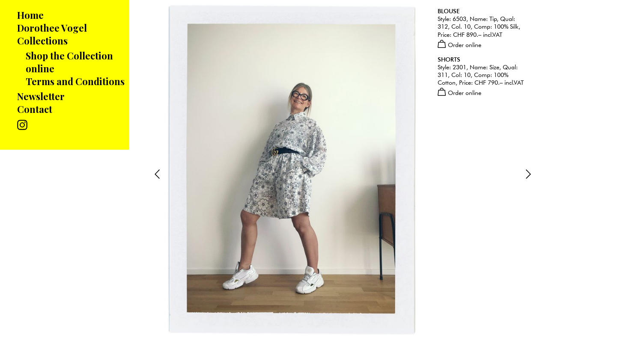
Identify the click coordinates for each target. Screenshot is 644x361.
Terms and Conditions (75, 81)
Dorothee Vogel (52, 28)
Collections (42, 41)
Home (30, 15)
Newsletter (41, 96)
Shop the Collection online (69, 62)
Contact (35, 109)
